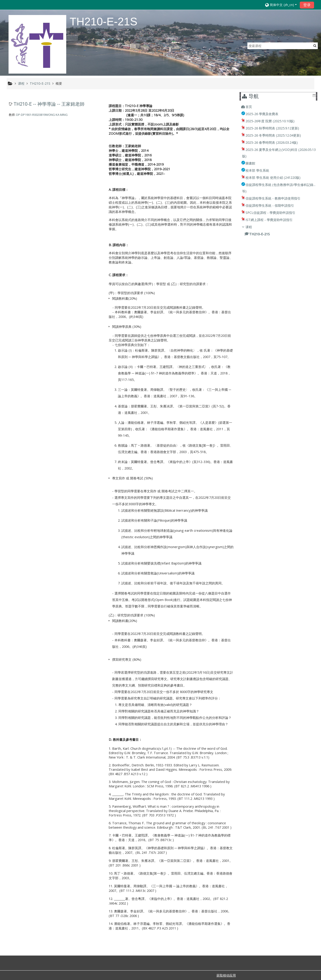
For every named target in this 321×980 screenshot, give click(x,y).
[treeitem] (279, 107)
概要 (59, 83)
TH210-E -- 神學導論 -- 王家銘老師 (49, 104)
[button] (281, 5)
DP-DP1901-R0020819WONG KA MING (42, 115)
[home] (37, 44)
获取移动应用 (226, 975)
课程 (252, 227)
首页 (252, 107)
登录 (307, 5)
